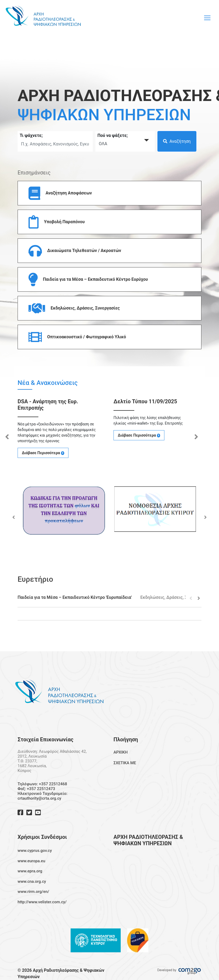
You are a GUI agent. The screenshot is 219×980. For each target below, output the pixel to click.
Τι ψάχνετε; (31, 135)
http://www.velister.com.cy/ (42, 902)
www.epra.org (30, 871)
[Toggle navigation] (207, 18)
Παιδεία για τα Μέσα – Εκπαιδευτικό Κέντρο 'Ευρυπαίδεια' (75, 597)
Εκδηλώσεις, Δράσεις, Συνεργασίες (175, 597)
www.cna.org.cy (32, 881)
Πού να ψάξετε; (113, 135)
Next (196, 436)
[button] (109, 193)
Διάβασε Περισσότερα (43, 453)
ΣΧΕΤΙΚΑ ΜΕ (125, 763)
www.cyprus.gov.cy (35, 851)
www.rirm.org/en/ (33, 892)
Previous (7, 436)
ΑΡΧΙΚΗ (121, 752)
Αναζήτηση (177, 141)
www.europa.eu (31, 861)
